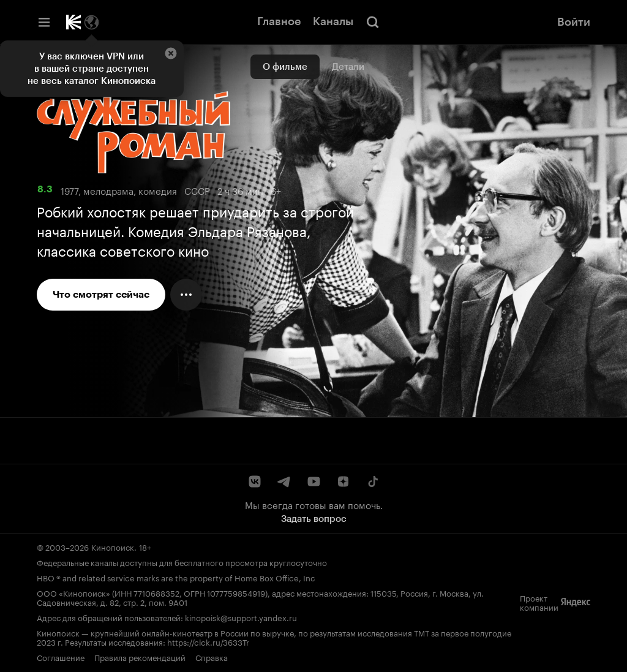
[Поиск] (373, 22)
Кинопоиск (113, 546)
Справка (212, 657)
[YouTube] (313, 481)
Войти (574, 22)
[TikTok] (372, 481)
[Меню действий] (186, 295)
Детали (348, 67)
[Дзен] (343, 481)
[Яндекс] (576, 602)
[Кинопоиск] (73, 22)
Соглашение (61, 657)
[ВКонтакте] (255, 481)
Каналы (333, 21)
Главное (279, 21)
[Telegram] (284, 481)
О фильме (285, 67)
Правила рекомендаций (140, 657)
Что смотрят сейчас (101, 294)
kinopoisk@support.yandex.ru (241, 617)
